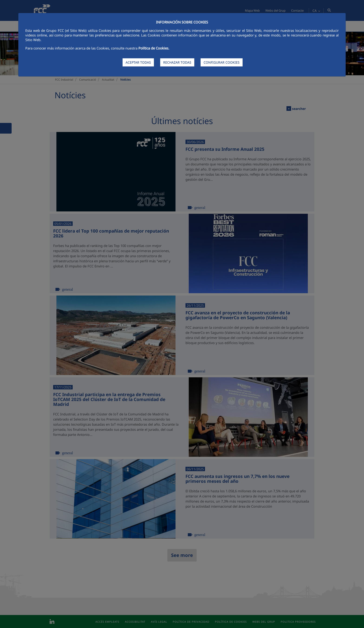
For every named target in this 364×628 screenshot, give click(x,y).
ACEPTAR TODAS (138, 62)
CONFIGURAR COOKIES (222, 62)
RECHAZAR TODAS (177, 62)
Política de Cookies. (154, 48)
